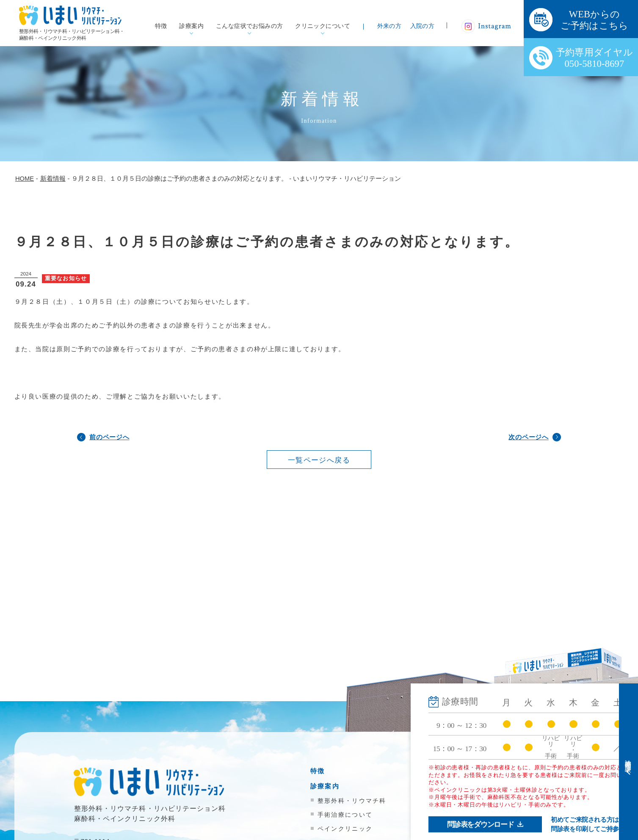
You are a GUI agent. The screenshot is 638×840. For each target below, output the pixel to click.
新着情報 (462, 820)
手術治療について (345, 815)
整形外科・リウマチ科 (352, 801)
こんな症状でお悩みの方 (250, 26)
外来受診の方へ (473, 771)
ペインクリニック (345, 829)
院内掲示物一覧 (473, 835)
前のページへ (109, 437)
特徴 (161, 26)
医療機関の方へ (473, 801)
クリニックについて (323, 26)
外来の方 (389, 26)
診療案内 (191, 26)
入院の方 (423, 26)
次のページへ (529, 437)
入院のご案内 (469, 786)
